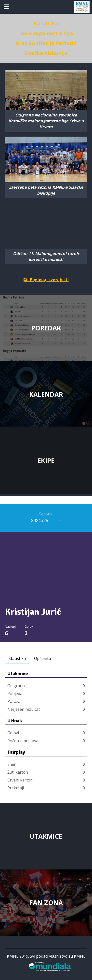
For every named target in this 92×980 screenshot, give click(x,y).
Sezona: (46, 514)
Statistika (17, 658)
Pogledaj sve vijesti (46, 280)
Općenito (43, 658)
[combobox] (46, 521)
